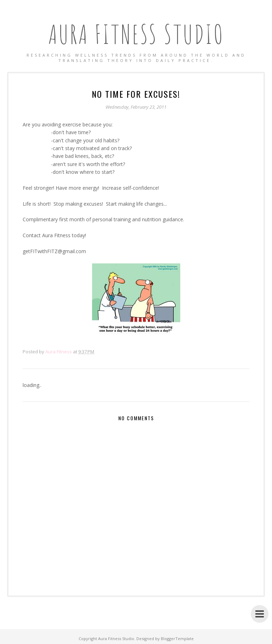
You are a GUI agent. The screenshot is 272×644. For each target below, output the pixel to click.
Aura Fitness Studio (136, 34)
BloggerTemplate (177, 639)
